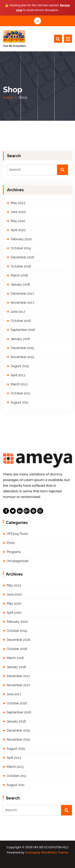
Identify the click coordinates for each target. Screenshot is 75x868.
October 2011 (20, 393)
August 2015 (20, 366)
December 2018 (22, 257)
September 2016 (23, 330)
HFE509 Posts (17, 534)
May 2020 (18, 221)
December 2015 (22, 348)
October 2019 (21, 248)
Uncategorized (17, 561)
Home (8, 97)
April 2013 (18, 375)
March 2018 (19, 275)
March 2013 (19, 384)
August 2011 (20, 402)
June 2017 (18, 312)
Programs (14, 552)
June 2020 (18, 212)
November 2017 (22, 303)
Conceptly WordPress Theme (47, 852)
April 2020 (18, 230)
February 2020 (21, 239)
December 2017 (22, 294)
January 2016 (20, 339)
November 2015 (22, 357)
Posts (11, 543)
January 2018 (20, 284)
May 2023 (18, 203)
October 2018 (21, 266)
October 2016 (21, 321)
